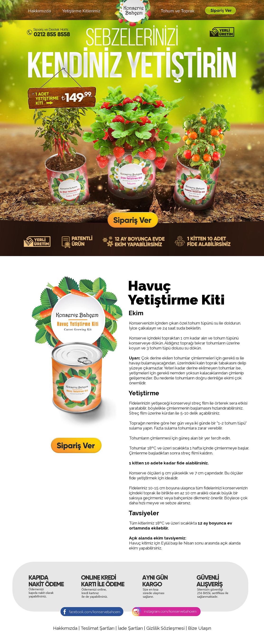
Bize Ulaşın (200, 628)
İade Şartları (131, 628)
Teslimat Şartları (97, 628)
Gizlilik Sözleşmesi (166, 628)
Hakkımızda (65, 628)
